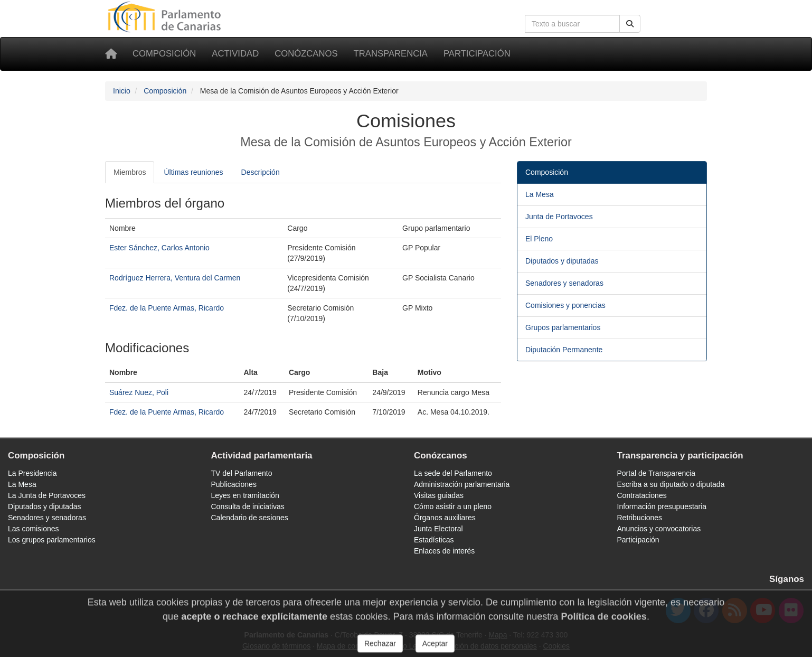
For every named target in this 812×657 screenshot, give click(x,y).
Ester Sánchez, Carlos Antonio (159, 248)
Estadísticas (434, 540)
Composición (164, 54)
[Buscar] (630, 24)
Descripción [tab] (261, 172)
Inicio (122, 91)
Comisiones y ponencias (565, 305)
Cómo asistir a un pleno (453, 506)
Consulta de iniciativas (248, 506)
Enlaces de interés (444, 551)
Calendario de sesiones (250, 518)
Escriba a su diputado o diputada (671, 484)
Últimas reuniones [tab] (193, 172)
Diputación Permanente (564, 350)
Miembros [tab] (130, 172)
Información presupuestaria (662, 506)
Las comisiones (34, 529)
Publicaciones (234, 484)
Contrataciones (642, 495)
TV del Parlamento (242, 473)
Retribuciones (640, 518)
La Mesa (540, 194)
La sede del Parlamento (453, 473)
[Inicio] (111, 54)
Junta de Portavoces (559, 217)
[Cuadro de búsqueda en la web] (572, 24)
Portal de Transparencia (657, 473)
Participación (477, 54)
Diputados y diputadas (562, 261)
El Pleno (539, 239)
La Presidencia (32, 473)
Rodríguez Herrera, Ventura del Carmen (175, 278)
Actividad (235, 54)
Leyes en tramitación (245, 495)
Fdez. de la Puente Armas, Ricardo (167, 308)
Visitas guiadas (439, 495)
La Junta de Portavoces (47, 495)
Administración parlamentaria (462, 484)
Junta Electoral (438, 529)
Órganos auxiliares (445, 518)
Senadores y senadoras (564, 283)
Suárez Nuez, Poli (139, 392)
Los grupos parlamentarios (52, 540)
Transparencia (391, 54)
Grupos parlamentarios (563, 327)
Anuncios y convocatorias (659, 529)
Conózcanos (306, 54)
